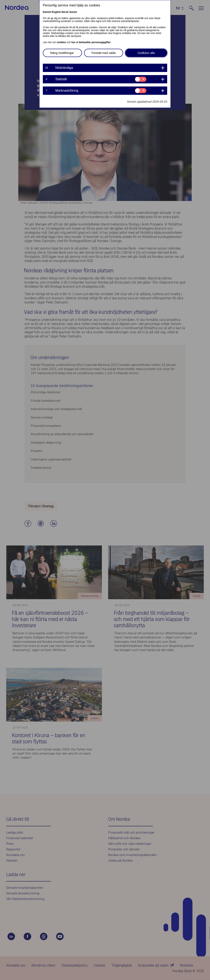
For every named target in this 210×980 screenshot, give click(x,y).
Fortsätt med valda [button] (104, 53)
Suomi (73, 12)
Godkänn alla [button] (146, 53)
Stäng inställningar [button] (62, 53)
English (56, 12)
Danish (47, 12)
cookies (62, 42)
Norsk (65, 12)
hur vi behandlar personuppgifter (91, 42)
